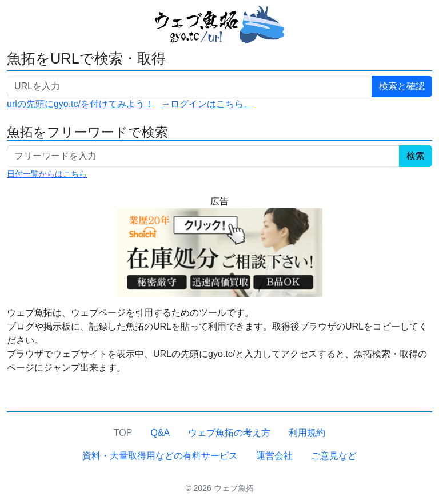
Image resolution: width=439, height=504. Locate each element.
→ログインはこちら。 (207, 104)
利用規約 (307, 433)
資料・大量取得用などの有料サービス (160, 456)
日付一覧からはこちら (47, 174)
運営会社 (274, 456)
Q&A (160, 433)
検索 (416, 156)
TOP (123, 433)
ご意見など (334, 456)
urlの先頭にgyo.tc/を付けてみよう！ (80, 104)
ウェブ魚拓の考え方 (229, 433)
